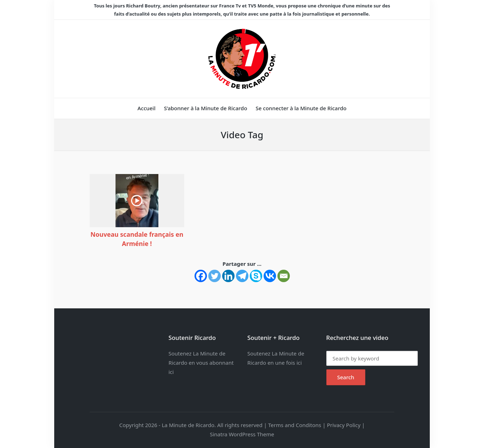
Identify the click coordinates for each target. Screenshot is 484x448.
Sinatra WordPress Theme (242, 434)
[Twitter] (215, 276)
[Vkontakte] (270, 276)
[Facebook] (201, 276)
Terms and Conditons (295, 425)
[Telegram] (242, 276)
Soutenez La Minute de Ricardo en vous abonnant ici (201, 363)
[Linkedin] (228, 276)
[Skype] (256, 276)
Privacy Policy (344, 425)
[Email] (284, 276)
